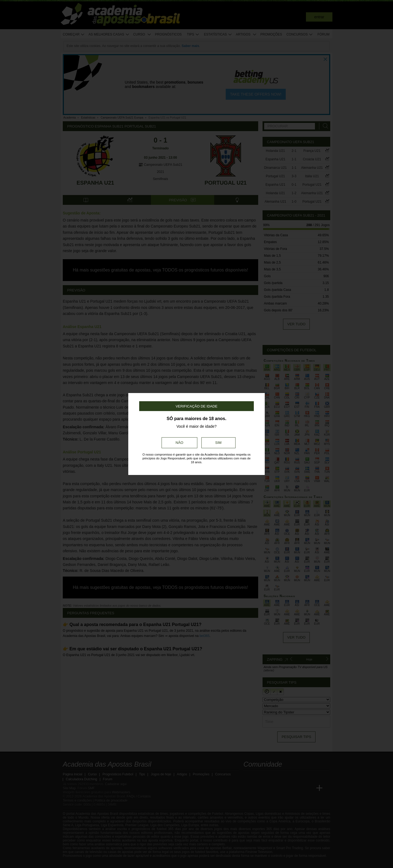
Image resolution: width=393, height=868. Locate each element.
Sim (218, 443)
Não (179, 443)
